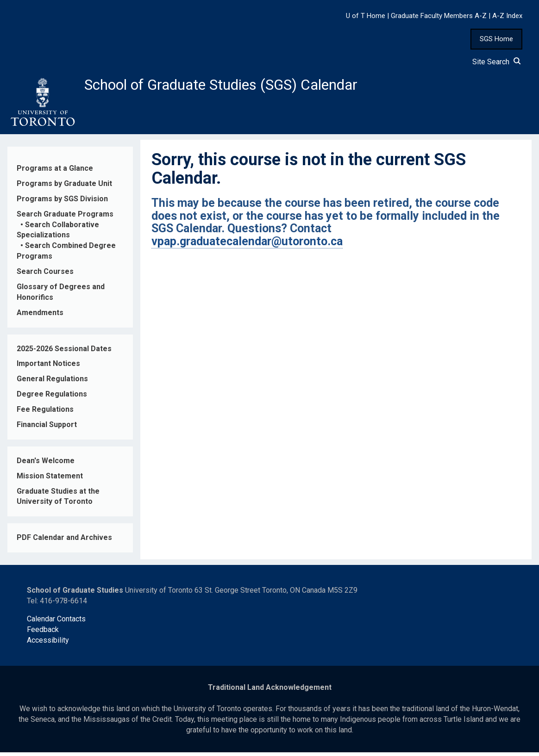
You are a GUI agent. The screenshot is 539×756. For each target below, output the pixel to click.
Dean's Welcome (46, 464)
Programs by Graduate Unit (64, 187)
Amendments (40, 316)
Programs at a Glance (55, 172)
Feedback (43, 633)
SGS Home (496, 39)
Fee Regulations (45, 413)
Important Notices (48, 368)
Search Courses (45, 275)
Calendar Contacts (56, 623)
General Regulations (52, 383)
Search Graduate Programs (65, 218)
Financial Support (47, 428)
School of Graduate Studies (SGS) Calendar (244, 87)
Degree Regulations (52, 398)
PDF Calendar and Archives (64, 542)
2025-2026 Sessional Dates (64, 352)
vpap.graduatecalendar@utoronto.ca (247, 245)
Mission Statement (50, 480)
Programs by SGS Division (62, 202)
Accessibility (48, 644)
